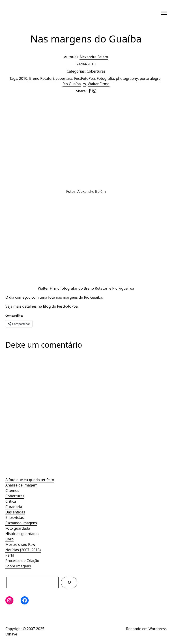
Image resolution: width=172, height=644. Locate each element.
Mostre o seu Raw (20, 544)
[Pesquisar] (69, 583)
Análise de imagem (21, 485)
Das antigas (15, 512)
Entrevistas (15, 517)
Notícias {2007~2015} (23, 550)
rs (84, 84)
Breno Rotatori (41, 78)
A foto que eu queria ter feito (30, 480)
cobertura (64, 78)
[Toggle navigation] (164, 13)
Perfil (10, 555)
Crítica (11, 501)
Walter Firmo (99, 84)
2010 (23, 78)
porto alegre (150, 78)
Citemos (12, 491)
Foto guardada (18, 528)
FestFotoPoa (85, 78)
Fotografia (105, 78)
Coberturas (15, 496)
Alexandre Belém (94, 57)
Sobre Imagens (18, 566)
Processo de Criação (22, 561)
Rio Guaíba (72, 84)
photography (127, 78)
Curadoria (14, 507)
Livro (10, 539)
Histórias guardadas (22, 534)
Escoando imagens (21, 523)
